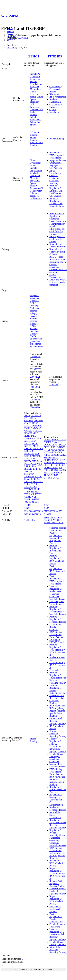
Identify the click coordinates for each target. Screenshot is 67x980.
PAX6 (40, 461)
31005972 (34, 387)
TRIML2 (48, 475)
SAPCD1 (29, 471)
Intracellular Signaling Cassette (58, 750)
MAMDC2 (38, 449)
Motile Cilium (36, 97)
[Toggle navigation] (2, 25)
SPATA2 (28, 482)
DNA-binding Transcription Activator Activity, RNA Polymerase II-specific (58, 853)
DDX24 (63, 445)
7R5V (52, 520)
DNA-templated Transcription (57, 603)
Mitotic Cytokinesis (35, 162)
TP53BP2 (29, 489)
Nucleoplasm (55, 102)
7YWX (54, 522)
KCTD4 (33, 441)
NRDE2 (55, 462)
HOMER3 (29, 433)
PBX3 (47, 465)
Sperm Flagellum (35, 101)
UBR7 (55, 475)
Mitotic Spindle (33, 116)
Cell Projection (35, 106)
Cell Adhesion (56, 168)
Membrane (54, 112)
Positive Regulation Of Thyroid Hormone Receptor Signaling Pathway (58, 678)
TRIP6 (27, 492)
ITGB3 (55, 450)
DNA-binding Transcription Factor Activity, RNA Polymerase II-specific (57, 774)
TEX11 (28, 487)
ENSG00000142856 (53, 511)
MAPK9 (48, 457)
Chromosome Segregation (55, 164)
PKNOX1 (48, 468)
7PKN (52, 517)
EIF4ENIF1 (37, 426)
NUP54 (28, 461)
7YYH (60, 522)
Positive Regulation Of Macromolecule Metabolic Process (58, 610)
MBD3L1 (29, 451)
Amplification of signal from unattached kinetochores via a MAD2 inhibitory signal (58, 220)
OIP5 (34, 461)
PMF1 (39, 464)
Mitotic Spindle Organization (36, 168)
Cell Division (55, 196)
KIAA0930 (57, 452)
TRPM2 (34, 492)
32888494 (34, 407)
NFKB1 (47, 462)
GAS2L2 (28, 431)
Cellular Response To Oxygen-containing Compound (58, 758)
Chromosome (55, 104)
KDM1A (48, 452)
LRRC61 (28, 449)
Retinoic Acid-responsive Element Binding (57, 884)
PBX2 (33, 464)
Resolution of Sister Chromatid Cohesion (57, 252)
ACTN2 (47, 440)
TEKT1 (34, 484)
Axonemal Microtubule (36, 88)
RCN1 (34, 466)
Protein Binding (34, 139)
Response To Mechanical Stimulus (55, 909)
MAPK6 (62, 455)
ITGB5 (62, 450)
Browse (10, 32)
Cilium (33, 92)
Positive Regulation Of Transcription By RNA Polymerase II (57, 650)
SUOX (47, 473)
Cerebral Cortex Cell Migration (35, 176)
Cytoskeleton (36, 84)
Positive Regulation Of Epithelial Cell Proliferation (56, 189)
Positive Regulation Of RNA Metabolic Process (57, 560)
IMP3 (33, 436)
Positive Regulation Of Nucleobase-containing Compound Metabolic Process (58, 593)
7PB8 (46, 517)
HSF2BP (48, 450)
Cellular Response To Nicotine (58, 925)
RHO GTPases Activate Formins (57, 258)
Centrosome (35, 79)
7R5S (46, 520)
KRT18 (35, 443)
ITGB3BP (55, 56)
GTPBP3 (61, 447)
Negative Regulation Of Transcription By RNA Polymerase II (57, 873)
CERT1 (55, 445)
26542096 (36, 356)
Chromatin (54, 670)
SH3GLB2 (29, 476)
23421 (47, 505)
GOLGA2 (38, 431)
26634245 (36, 400)
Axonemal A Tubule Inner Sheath (36, 122)
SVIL (53, 473)
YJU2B (28, 502)
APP (64, 440)
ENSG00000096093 (33, 511)
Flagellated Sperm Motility (35, 183)
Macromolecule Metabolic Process (58, 765)
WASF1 (28, 499)
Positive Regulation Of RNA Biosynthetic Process (58, 570)
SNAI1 (28, 479)
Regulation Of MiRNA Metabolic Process (58, 790)
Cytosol (53, 109)
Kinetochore (55, 94)
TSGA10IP (29, 494)
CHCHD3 (38, 421)
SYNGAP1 (38, 482)
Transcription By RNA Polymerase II (57, 665)
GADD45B (36, 428)
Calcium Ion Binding (36, 134)
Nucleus (53, 99)
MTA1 (63, 460)
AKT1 (27, 415)
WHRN (35, 499)
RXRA (47, 470)
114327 (28, 505)
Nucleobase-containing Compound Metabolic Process (58, 842)
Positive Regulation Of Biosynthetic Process (56, 549)
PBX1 (27, 464)
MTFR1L (36, 456)
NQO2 (27, 459)
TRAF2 (37, 489)
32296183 (23, 38)
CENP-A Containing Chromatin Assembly (54, 179)
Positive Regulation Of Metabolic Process (58, 619)
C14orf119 (57, 442)
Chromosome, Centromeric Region (56, 89)
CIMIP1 (28, 423)
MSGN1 (56, 460)
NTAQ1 (63, 462)
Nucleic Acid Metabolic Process (58, 809)
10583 (27, 508)
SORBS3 (35, 479)
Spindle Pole (36, 74)
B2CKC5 (29, 514)
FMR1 (27, 428)
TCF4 (27, 484)
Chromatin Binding (54, 702)
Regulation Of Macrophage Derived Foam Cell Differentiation (56, 800)
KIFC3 (47, 455)
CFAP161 (29, 421)
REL (40, 466)
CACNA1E (36, 415)
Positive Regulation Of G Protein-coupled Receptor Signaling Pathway (58, 934)
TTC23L (39, 494)
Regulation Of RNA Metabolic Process (57, 863)
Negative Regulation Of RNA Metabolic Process (57, 900)
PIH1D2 (54, 465)
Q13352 (47, 514)
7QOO (59, 517)
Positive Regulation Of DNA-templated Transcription (57, 580)
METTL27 (29, 454)
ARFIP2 (48, 442)
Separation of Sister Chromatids (57, 245)
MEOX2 (48, 460)
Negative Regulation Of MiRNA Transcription (56, 743)
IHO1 (37, 433)
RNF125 (37, 469)
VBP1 (35, 497)
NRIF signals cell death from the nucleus (57, 231)
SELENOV (29, 474)
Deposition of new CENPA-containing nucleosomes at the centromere (58, 267)
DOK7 (35, 423)
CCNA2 (47, 445)
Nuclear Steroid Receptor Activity (57, 697)
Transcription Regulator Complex (55, 627)
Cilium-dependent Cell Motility (36, 196)
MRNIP (28, 456)
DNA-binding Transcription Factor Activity (56, 635)
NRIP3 (34, 459)
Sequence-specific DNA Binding (58, 529)
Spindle (33, 82)
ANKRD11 (57, 440)
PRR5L (28, 466)
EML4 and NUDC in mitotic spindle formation (58, 282)
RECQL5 (57, 468)
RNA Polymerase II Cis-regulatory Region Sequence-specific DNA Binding (58, 711)
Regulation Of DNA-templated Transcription (57, 155)
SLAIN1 (38, 476)
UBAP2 (28, 497)
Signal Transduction (55, 172)
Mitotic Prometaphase (56, 276)
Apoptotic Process (58, 160)
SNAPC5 (62, 470)
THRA (59, 473)
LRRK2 (54, 455)
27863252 (34, 377)
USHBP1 (48, 478)
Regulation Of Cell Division (36, 189)
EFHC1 (34, 56)
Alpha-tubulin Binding (36, 144)
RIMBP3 (28, 469)
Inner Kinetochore (58, 97)
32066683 (36, 369)
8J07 (33, 520)
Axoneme (34, 94)
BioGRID (11, 48)
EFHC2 (28, 426)
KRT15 (28, 443)
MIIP (37, 454)
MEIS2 (55, 457)
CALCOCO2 (30, 418)
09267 (47, 508)
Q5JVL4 (37, 514)
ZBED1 (35, 502)
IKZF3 (27, 436)
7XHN (58, 520)
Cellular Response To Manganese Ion (58, 943)
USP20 (56, 478)
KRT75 (28, 446)
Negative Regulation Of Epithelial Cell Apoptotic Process (58, 202)
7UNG (27, 520)
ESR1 (54, 447)
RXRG (54, 470)
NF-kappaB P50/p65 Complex (58, 641)
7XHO (47, 522)
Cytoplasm (35, 76)
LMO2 (35, 446)
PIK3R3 (62, 465)
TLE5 (34, 487)
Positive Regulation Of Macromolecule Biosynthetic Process (56, 538)
